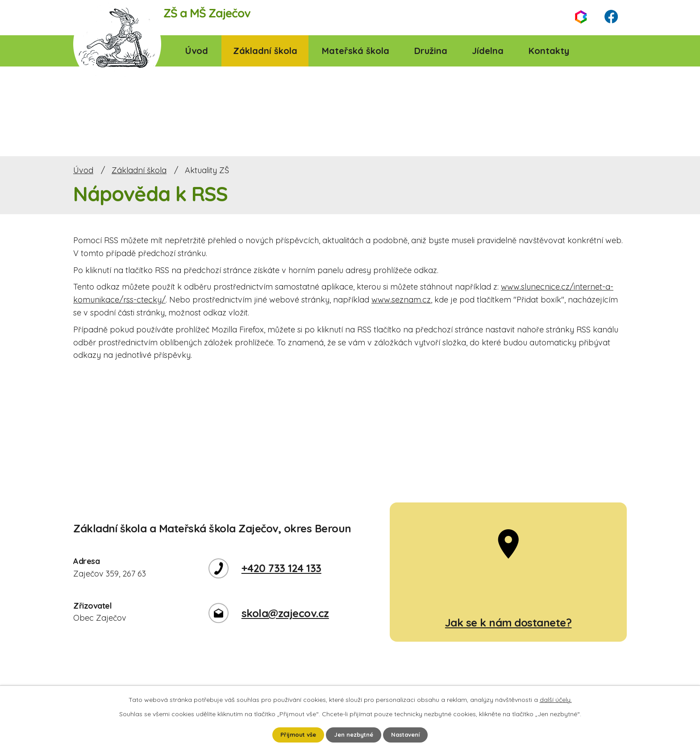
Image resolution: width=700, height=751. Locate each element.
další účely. (556, 699)
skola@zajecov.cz (285, 613)
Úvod (197, 51)
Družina (431, 51)
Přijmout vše (295, 734)
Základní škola (265, 51)
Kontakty (549, 51)
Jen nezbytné (354, 734)
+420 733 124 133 (281, 568)
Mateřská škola (356, 51)
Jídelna (488, 51)
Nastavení (410, 734)
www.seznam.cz (401, 300)
